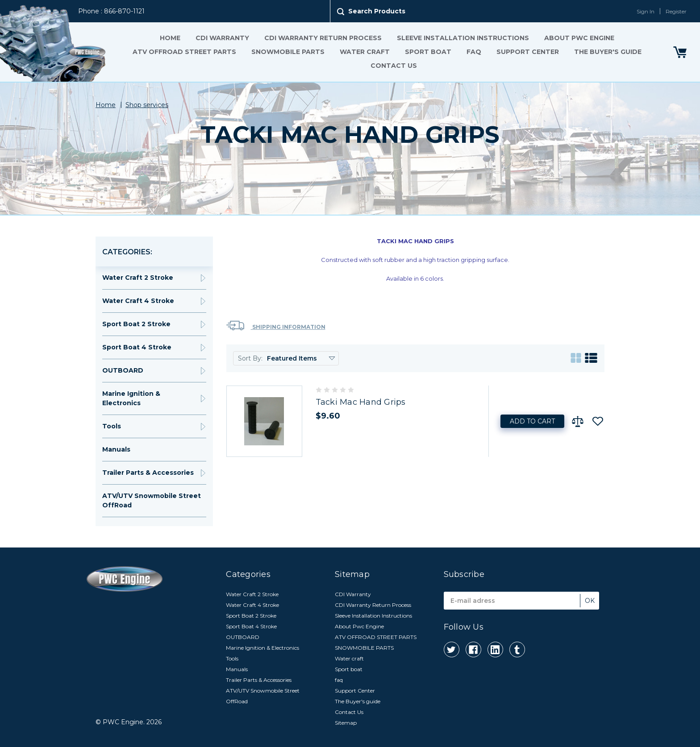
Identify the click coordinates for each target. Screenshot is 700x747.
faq (474, 52)
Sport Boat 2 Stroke (136, 324)
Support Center (528, 52)
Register (676, 11)
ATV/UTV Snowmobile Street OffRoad (152, 500)
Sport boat (428, 52)
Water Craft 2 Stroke (138, 278)
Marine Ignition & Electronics (131, 398)
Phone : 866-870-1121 (111, 11)
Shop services (147, 105)
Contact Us (394, 66)
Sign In (646, 11)
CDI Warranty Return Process (323, 38)
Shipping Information (276, 326)
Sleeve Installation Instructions (463, 38)
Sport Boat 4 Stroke (137, 347)
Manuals (116, 449)
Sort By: (250, 358)
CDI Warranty (222, 38)
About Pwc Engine (579, 38)
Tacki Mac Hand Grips (361, 402)
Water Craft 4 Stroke (138, 301)
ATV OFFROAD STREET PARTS (184, 52)
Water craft (365, 52)
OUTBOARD (123, 370)
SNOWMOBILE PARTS (288, 52)
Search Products (377, 11)
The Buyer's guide (608, 52)
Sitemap (346, 723)
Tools (112, 426)
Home (170, 38)
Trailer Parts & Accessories (148, 473)
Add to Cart (532, 421)
